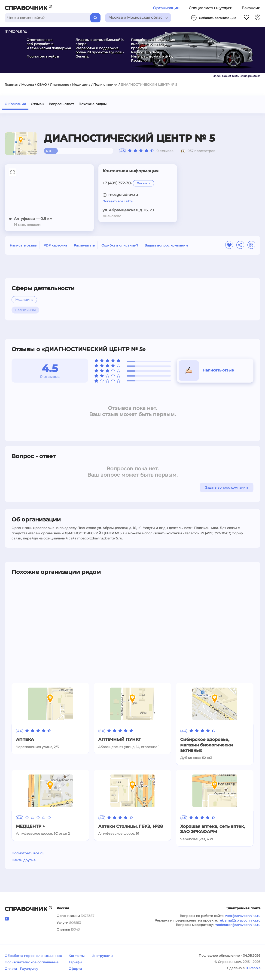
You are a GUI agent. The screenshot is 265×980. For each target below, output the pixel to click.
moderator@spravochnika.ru (237, 925)
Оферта (75, 969)
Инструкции (102, 956)
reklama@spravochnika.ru (239, 920)
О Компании (15, 104)
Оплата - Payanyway (21, 969)
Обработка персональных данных (33, 956)
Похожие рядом (93, 104)
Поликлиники (105, 85)
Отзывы (37, 104)
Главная (11, 85)
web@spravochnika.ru (243, 916)
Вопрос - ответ (61, 104)
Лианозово (59, 85)
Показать (143, 183)
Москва (28, 85)
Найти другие (24, 860)
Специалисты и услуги (211, 8)
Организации (166, 8)
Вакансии (251, 8)
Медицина (81, 85)
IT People (253, 968)
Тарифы (75, 962)
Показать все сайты (118, 201)
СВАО (42, 85)
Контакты (77, 956)
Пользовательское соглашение (32, 962)
